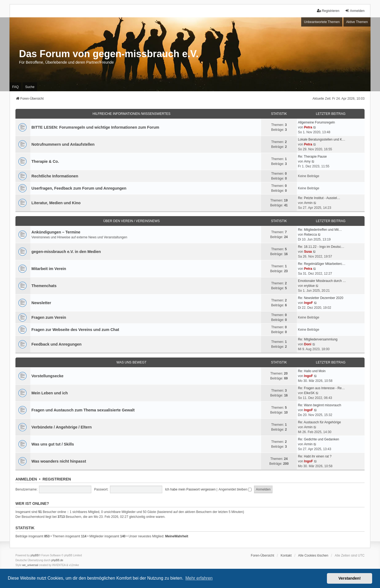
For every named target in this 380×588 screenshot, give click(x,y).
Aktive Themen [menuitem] (357, 22)
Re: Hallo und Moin (312, 371)
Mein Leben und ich (50, 393)
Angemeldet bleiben (235, 489)
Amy (307, 161)
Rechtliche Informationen (55, 176)
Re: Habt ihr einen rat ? (315, 456)
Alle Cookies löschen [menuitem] (313, 555)
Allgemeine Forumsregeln (316, 122)
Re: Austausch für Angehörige (319, 422)
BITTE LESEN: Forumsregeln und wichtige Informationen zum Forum (95, 127)
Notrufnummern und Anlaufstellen (63, 144)
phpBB (35, 555)
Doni (308, 344)
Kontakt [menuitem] (286, 555)
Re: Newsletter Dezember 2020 (321, 298)
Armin (308, 203)
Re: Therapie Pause (312, 157)
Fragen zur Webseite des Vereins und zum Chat (75, 330)
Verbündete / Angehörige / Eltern (62, 427)
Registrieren (57, 479)
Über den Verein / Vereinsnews (131, 221)
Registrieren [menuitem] (328, 11)
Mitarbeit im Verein (49, 269)
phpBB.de (57, 560)
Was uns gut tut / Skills (53, 444)
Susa (308, 252)
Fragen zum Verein (49, 317)
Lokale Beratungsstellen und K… (322, 139)
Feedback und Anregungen (56, 344)
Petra (308, 127)
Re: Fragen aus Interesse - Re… (321, 388)
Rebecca (311, 235)
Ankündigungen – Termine (56, 232)
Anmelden (26, 479)
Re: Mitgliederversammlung (318, 339)
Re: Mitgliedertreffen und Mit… (320, 230)
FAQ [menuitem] (15, 87)
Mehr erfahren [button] (199, 578)
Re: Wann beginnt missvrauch (320, 405)
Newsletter (41, 303)
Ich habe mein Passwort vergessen (190, 489)
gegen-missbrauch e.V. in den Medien (66, 252)
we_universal (30, 565)
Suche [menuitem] (30, 87)
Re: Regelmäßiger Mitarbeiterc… (322, 264)
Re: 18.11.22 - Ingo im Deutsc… (321, 247)
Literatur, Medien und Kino (56, 203)
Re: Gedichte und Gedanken (319, 439)
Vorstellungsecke (47, 376)
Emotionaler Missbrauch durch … (322, 281)
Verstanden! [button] (350, 578)
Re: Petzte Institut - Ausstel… (319, 198)
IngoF (309, 303)
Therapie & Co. (45, 161)
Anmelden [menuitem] (355, 11)
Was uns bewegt (131, 362)
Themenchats (44, 286)
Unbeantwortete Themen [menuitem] (322, 22)
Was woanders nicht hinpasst (59, 461)
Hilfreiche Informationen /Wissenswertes (132, 114)
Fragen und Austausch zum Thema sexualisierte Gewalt (83, 410)
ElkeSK (309, 393)
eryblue (309, 286)
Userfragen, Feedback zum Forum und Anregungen (79, 188)
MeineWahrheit (177, 536)
